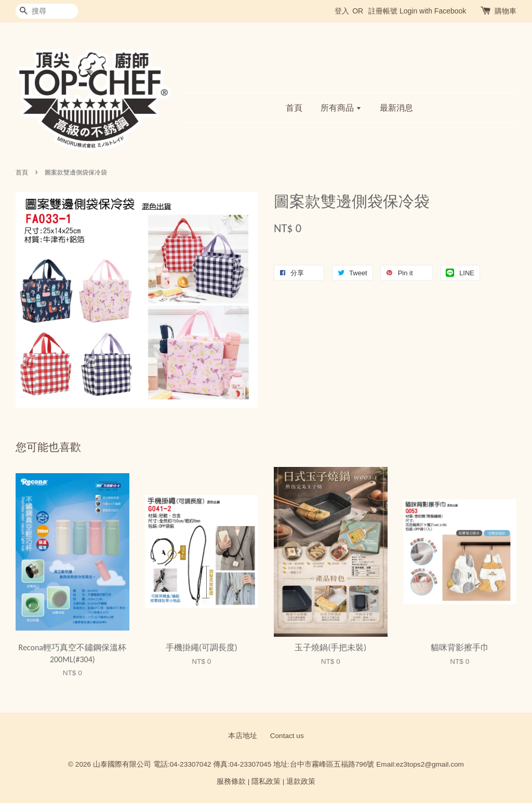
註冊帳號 (383, 11)
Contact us (287, 736)
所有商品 (341, 108)
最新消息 (396, 108)
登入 (342, 11)
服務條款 (231, 781)
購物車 (506, 11)
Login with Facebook (433, 11)
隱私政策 (266, 781)
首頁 (294, 108)
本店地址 (243, 736)
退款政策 (301, 781)
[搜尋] (47, 11)
